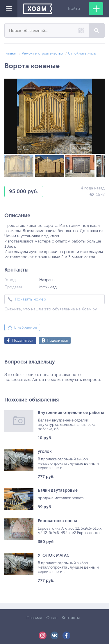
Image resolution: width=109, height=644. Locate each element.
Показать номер (30, 299)
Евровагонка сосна (58, 521)
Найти (97, 30)
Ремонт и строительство (42, 53)
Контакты (71, 618)
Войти (74, 9)
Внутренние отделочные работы (71, 413)
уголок (45, 452)
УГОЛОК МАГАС (54, 555)
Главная (10, 53)
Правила (34, 618)
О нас (52, 618)
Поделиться (23, 340)
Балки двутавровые (58, 490)
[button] (99, 84)
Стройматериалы (82, 53)
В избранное (26, 327)
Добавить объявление (96, 9)
